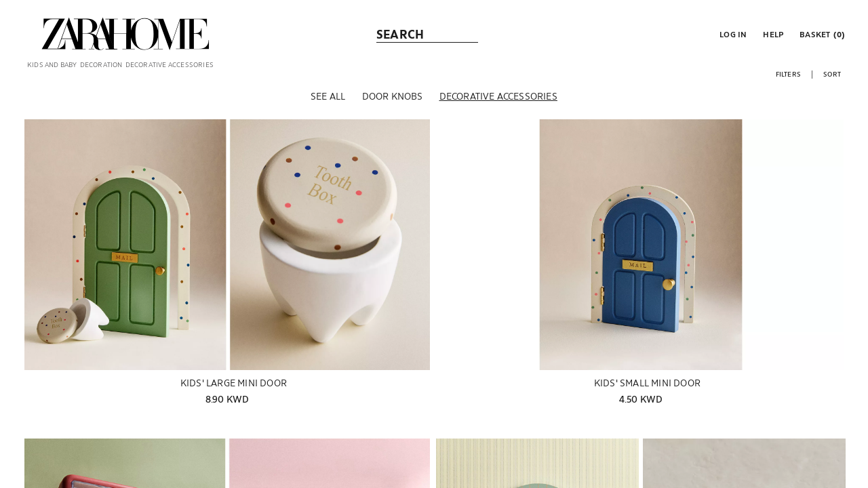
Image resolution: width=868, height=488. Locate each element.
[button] (732, 34)
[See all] (328, 108)
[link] (125, 34)
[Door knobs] (393, 108)
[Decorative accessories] (498, 108)
